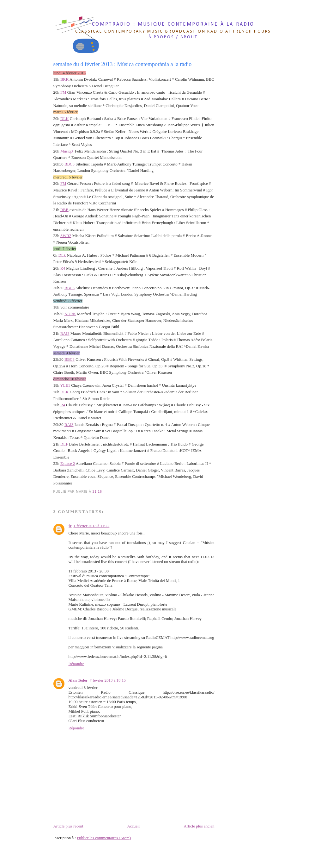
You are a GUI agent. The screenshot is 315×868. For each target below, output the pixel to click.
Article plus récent (68, 826)
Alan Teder (78, 680)
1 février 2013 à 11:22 (92, 526)
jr (70, 526)
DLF (64, 444)
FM (63, 92)
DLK (64, 119)
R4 (63, 268)
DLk (62, 255)
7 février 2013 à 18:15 (108, 680)
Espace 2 (68, 464)
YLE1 (65, 385)
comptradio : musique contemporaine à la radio (173, 24)
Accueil (133, 826)
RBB (64, 210)
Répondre (76, 664)
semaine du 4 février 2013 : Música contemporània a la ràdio (123, 64)
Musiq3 (67, 151)
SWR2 (66, 236)
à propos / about (173, 37)
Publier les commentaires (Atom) (104, 838)
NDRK (70, 314)
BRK (64, 79)
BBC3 (70, 164)
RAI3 (65, 334)
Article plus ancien (199, 826)
